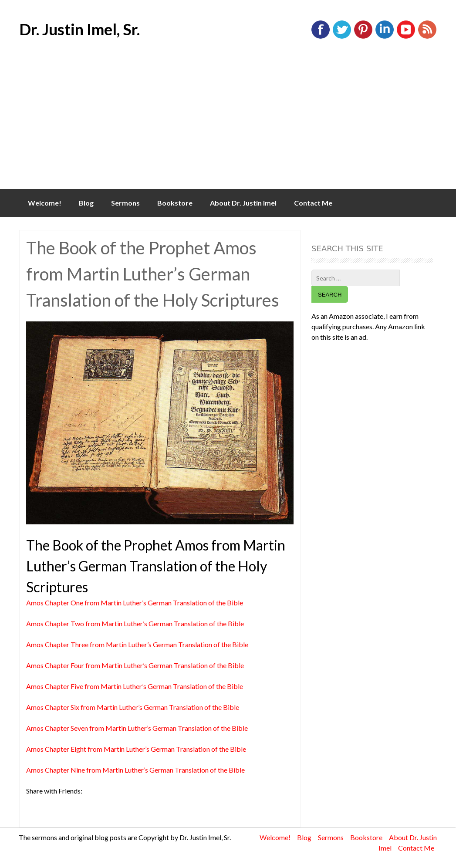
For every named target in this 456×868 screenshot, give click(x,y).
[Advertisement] (228, 124)
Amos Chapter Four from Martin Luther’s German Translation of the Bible (135, 665)
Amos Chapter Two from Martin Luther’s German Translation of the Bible (135, 623)
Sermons (125, 203)
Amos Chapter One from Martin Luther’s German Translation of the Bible (135, 603)
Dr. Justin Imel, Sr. (79, 29)
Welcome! (45, 203)
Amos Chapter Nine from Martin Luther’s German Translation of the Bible (135, 770)
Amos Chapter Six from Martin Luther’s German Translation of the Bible (133, 707)
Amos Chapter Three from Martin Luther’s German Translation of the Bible (137, 644)
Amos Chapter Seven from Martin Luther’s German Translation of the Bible (137, 728)
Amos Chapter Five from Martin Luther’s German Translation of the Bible (135, 686)
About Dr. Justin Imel (243, 203)
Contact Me (313, 203)
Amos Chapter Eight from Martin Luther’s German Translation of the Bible (136, 749)
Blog (86, 203)
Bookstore (175, 203)
